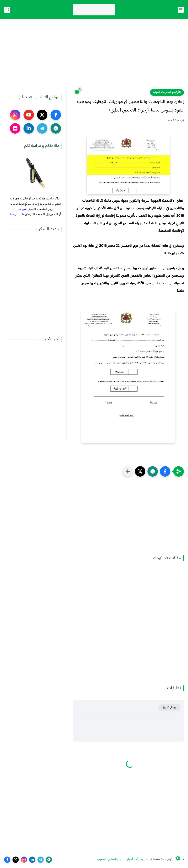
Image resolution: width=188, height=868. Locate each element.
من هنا (22, 209)
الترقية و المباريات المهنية (167, 92)
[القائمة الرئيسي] (181, 10)
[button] (165, 471)
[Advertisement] (94, 57)
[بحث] (7, 10)
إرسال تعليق (169, 707)
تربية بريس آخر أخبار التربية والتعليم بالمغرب (124, 860)
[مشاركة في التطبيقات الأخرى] (128, 471)
